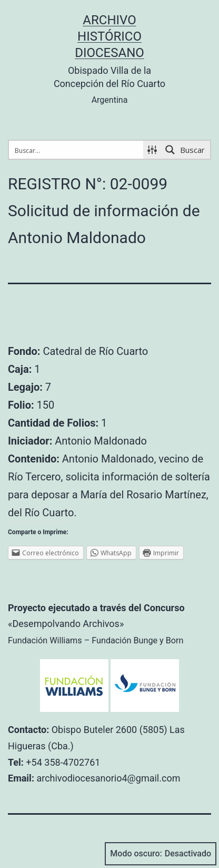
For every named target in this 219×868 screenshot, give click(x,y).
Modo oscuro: (161, 854)
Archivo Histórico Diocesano (109, 36)
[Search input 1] (77, 150)
